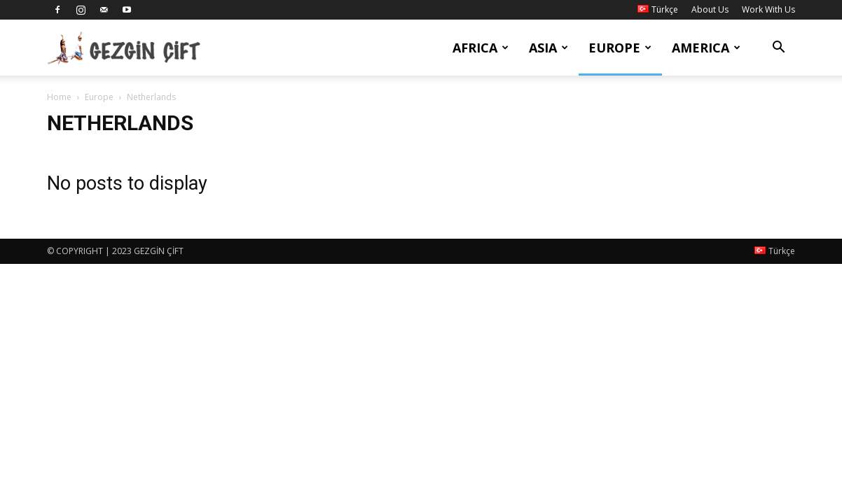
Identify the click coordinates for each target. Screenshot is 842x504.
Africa (481, 48)
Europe (620, 48)
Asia (548, 48)
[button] (778, 49)
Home (59, 97)
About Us (710, 9)
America (706, 48)
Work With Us (768, 9)
